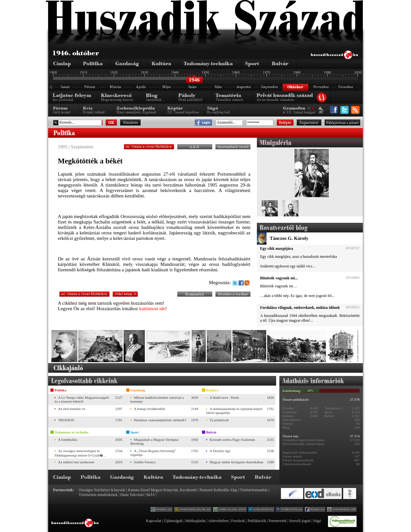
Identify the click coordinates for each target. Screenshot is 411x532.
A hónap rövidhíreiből (149, 409)
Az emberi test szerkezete (76, 462)
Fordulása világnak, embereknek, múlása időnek (300, 308)
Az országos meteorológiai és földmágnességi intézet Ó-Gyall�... (80, 453)
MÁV (151, 495)
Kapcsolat (153, 521)
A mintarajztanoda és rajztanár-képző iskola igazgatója (234, 411)
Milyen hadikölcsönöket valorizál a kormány (157, 399)
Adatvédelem (218, 521)
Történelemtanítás (254, 490)
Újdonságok (173, 521)
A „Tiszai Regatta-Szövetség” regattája (153, 453)
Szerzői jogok (300, 521)
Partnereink (278, 521)
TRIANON (66, 420)
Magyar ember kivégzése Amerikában (236, 462)
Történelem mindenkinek (98, 495)
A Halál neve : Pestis (224, 397)
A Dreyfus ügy (220, 451)
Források (238, 521)
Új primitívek (219, 420)
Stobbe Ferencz (145, 462)
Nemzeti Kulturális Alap (219, 490)
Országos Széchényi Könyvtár (102, 490)
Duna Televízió (132, 495)
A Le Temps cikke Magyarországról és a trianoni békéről (82, 399)
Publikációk (257, 521)
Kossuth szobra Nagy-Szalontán (232, 440)
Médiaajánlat (195, 521)
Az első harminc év (72, 409)
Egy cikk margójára (277, 249)
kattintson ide (152, 309)
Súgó (317, 521)
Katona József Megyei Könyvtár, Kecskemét (162, 490)
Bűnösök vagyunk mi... (279, 278)
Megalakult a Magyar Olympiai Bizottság (154, 441)
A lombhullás (68, 440)
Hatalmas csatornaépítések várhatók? (160, 420)
